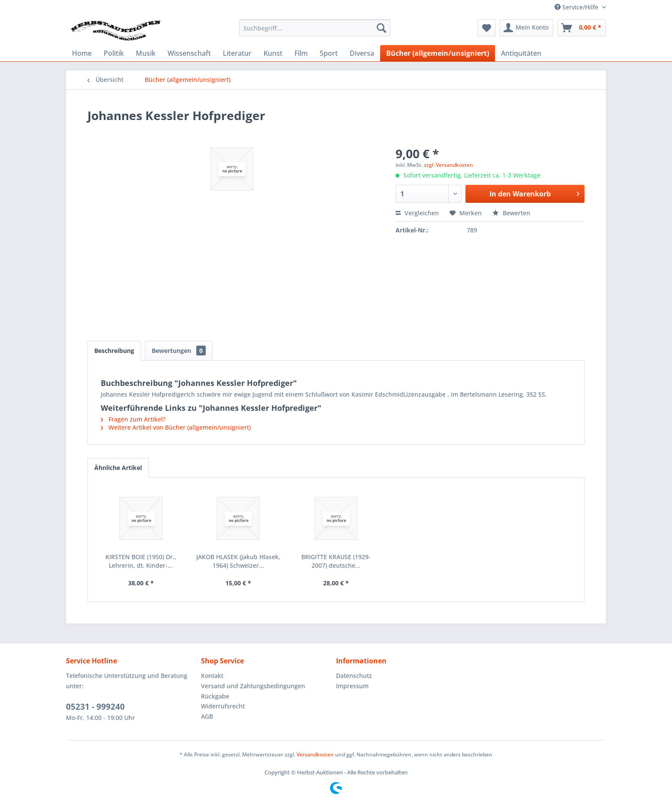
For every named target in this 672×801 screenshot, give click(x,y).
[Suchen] (381, 28)
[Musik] (146, 53)
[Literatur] (237, 53)
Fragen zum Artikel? (133, 419)
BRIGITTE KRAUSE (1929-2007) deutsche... (336, 561)
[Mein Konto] (526, 28)
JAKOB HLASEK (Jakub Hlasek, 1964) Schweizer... (238, 561)
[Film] (301, 53)
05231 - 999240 (95, 707)
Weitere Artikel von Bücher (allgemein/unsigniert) (176, 427)
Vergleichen (417, 213)
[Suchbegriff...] (315, 28)
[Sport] (329, 53)
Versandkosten (315, 754)
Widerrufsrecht (223, 706)
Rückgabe (215, 696)
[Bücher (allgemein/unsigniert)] (438, 53)
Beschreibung (114, 351)
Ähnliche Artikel (118, 468)
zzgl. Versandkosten (448, 165)
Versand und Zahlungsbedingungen (253, 686)
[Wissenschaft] (189, 53)
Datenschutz (354, 676)
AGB (207, 716)
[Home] (82, 53)
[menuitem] (315, 28)
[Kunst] (273, 53)
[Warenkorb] (582, 28)
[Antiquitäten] (521, 53)
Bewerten (511, 213)
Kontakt (212, 676)
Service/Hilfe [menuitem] (577, 7)
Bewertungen (179, 351)
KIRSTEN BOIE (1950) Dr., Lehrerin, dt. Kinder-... (141, 561)
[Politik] (114, 53)
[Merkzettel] (487, 28)
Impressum (352, 686)
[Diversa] (362, 53)
